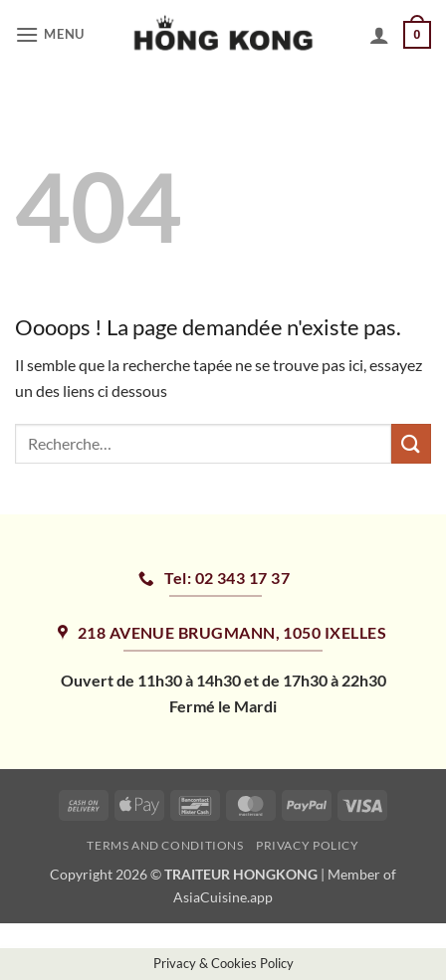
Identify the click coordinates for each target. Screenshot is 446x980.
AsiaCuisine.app (223, 897)
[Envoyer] (411, 443)
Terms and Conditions (165, 845)
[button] (52, 34)
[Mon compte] (379, 35)
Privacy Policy (308, 845)
